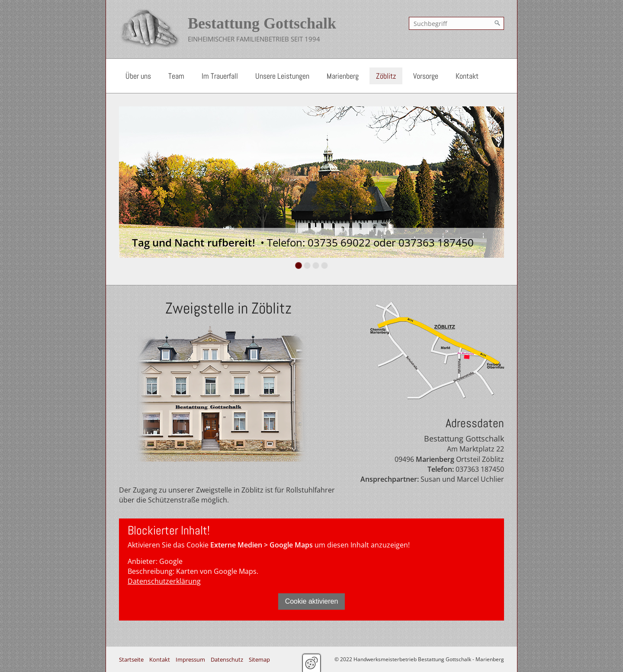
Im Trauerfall (220, 76)
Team (176, 76)
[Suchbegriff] (456, 23)
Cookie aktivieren (312, 601)
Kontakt (467, 76)
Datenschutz (227, 659)
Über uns (138, 76)
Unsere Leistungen (282, 76)
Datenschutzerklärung (164, 581)
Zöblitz (386, 76)
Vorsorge (426, 76)
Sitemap (259, 659)
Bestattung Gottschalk (262, 23)
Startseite (131, 659)
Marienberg (343, 76)
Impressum (190, 659)
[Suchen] (498, 23)
